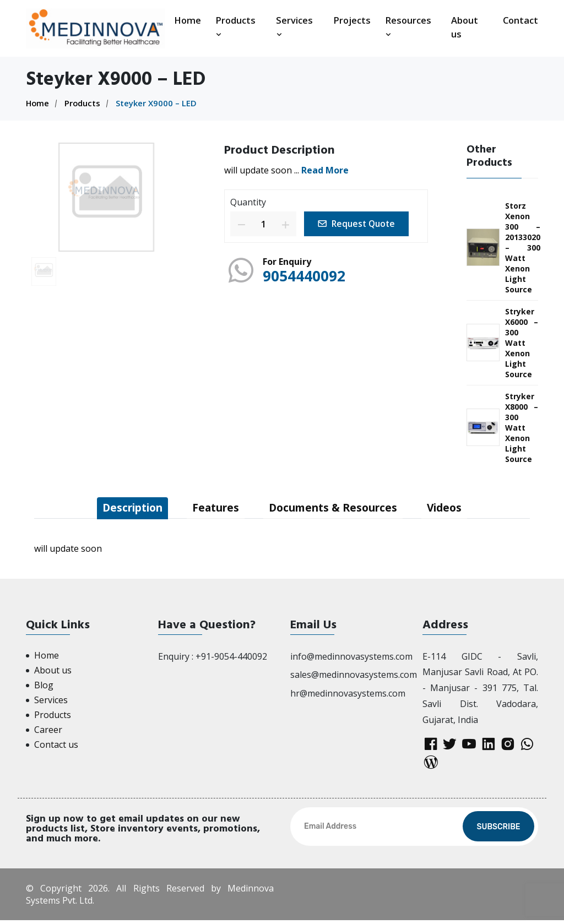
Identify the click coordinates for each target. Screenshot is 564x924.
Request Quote (359, 224)
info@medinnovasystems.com (351, 657)
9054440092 (307, 275)
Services (294, 26)
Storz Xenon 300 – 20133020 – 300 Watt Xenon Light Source (523, 248)
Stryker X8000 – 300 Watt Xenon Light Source (522, 428)
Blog (44, 686)
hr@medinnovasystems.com (348, 694)
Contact (520, 20)
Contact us (56, 745)
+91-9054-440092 (231, 657)
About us (465, 27)
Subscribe (498, 831)
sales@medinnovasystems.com (354, 675)
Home (188, 20)
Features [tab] (214, 508)
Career (48, 730)
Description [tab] (126, 508)
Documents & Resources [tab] (337, 508)
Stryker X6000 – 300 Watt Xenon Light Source (522, 343)
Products (235, 26)
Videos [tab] (453, 508)
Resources (408, 26)
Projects (352, 20)
